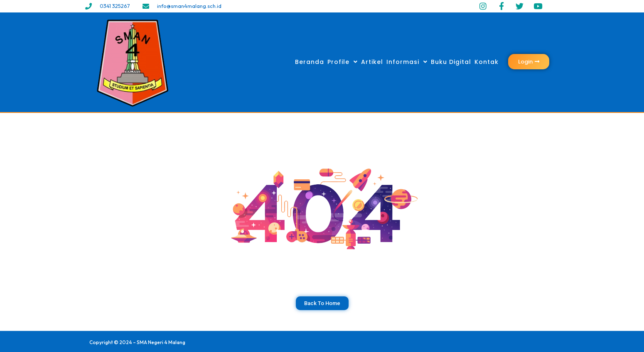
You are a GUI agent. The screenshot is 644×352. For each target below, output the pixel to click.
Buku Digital (451, 62)
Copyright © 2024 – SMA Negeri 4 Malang (137, 342)
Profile (343, 62)
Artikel (372, 62)
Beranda (310, 62)
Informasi (407, 62)
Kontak (487, 62)
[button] (529, 62)
